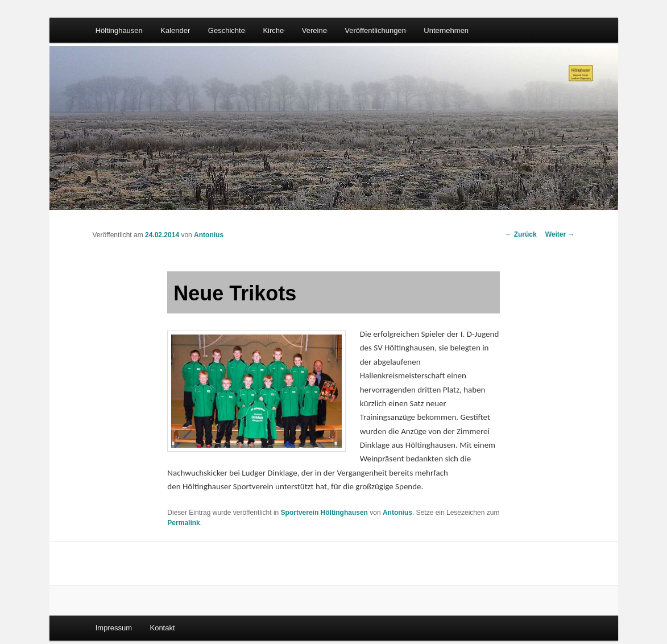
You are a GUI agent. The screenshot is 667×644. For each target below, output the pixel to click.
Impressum (114, 628)
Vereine (314, 30)
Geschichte (227, 30)
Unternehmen (446, 30)
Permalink (183, 523)
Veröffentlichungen (375, 30)
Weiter (560, 234)
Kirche (273, 30)
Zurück (521, 234)
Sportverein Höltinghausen (324, 513)
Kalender (175, 30)
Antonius (209, 235)
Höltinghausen (119, 30)
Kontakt (162, 628)
